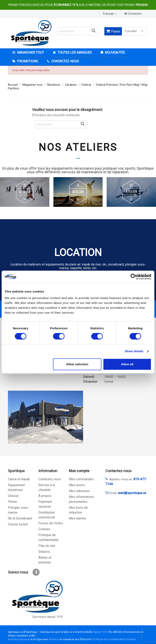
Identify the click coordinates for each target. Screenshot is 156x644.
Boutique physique (19, 639)
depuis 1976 (100, 632)
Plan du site (47, 546)
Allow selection (77, 364)
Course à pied (18, 524)
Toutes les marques (74, 53)
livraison (54, 639)
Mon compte (79, 471)
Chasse (13, 496)
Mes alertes (77, 518)
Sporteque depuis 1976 (48, 617)
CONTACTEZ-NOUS (65, 61)
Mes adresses (79, 491)
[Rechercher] (78, 31)
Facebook (36, 572)
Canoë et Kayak (19, 479)
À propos (45, 496)
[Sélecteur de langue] (110, 14)
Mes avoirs (77, 485)
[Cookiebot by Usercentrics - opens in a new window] (134, 277)
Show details (134, 351)
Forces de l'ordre (50, 523)
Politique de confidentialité (109, 639)
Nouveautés (114, 53)
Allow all (127, 364)
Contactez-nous (50, 479)
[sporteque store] (45, 417)
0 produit (134, 31)
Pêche (12, 502)
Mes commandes (81, 479)
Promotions (27, 61)
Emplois (44, 552)
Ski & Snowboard (20, 518)
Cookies (44, 529)
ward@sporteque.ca (132, 493)
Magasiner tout (30, 53)
